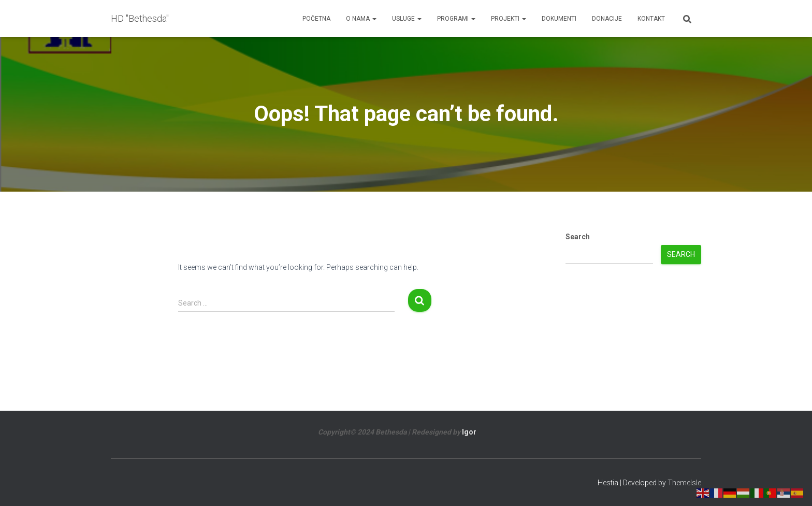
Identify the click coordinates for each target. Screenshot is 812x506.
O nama (361, 19)
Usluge (407, 19)
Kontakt (651, 19)
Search (578, 237)
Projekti (509, 19)
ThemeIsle (684, 483)
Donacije (607, 19)
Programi (456, 19)
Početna (316, 19)
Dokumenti (559, 19)
